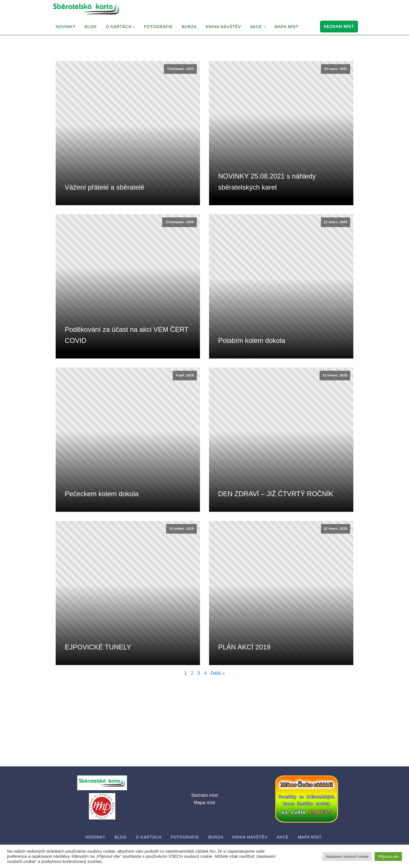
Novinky (66, 27)
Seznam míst (339, 26)
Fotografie (158, 27)
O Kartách (119, 27)
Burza (189, 27)
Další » (218, 673)
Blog (91, 27)
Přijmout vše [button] (388, 857)
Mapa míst (287, 27)
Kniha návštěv (223, 27)
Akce (256, 27)
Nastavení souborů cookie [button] (347, 857)
